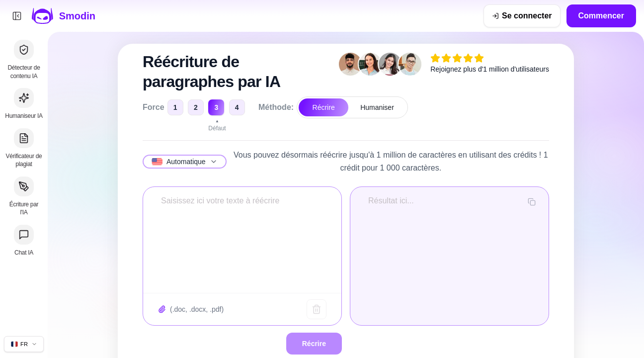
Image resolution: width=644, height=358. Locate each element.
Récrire (324, 107)
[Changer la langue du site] (24, 344)
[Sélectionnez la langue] (185, 162)
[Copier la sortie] (532, 202)
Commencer (601, 16)
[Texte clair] (317, 309)
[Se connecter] (522, 16)
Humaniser (377, 107)
